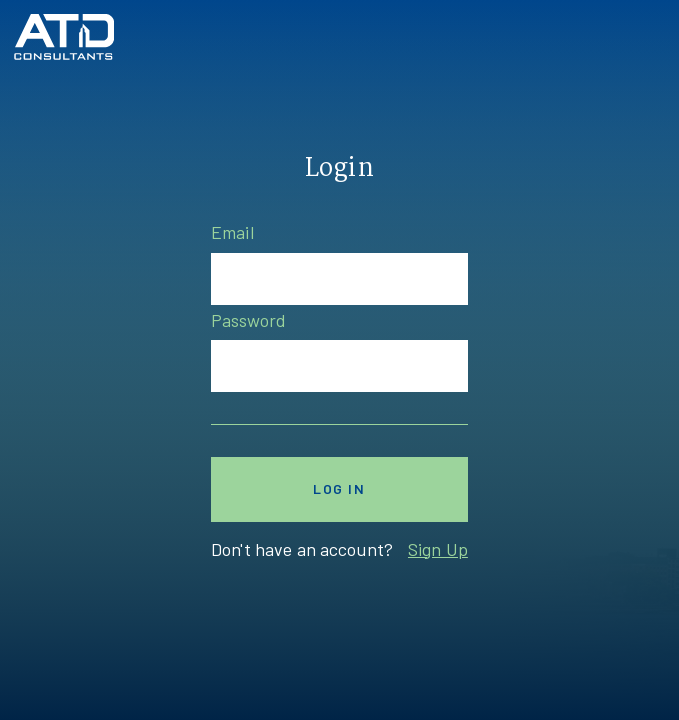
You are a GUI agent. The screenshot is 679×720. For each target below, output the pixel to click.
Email (232, 232)
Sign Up (438, 549)
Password (248, 320)
